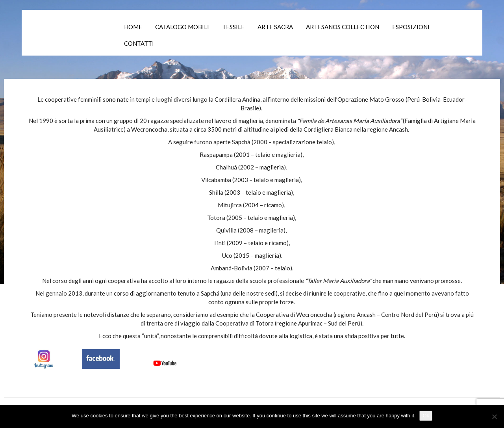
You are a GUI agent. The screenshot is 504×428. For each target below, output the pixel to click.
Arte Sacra (275, 27)
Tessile (233, 27)
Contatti (139, 43)
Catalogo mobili (182, 27)
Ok (426, 416)
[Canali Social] (106, 358)
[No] (494, 417)
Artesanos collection (343, 27)
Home (133, 27)
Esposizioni (411, 27)
